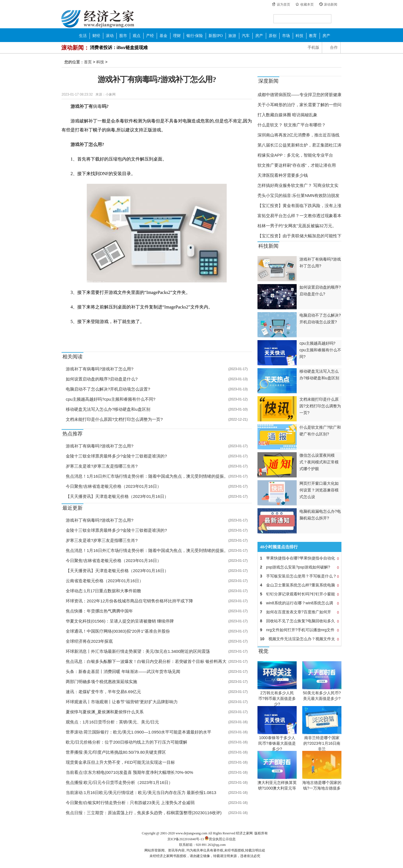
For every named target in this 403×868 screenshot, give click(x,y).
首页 (88, 62)
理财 (177, 36)
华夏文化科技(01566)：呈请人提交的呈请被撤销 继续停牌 (120, 621)
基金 (163, 36)
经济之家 (98, 18)
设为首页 (283, 4)
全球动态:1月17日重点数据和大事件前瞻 (103, 591)
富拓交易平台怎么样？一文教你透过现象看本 (299, 216)
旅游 (232, 36)
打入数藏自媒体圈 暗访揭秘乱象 (287, 115)
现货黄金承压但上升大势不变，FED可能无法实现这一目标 (120, 762)
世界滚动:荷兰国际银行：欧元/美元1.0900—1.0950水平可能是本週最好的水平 (139, 732)
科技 (299, 36)
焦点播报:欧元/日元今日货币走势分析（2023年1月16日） (119, 782)
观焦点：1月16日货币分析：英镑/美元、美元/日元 (112, 722)
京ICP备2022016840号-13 (186, 839)
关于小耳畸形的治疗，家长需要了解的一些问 (299, 105)
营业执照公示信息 (220, 839)
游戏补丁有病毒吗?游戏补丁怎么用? (100, 369)
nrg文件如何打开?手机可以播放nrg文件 (299, 630)
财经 (96, 36)
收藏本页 (307, 4)
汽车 (246, 36)
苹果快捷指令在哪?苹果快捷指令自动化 (299, 558)
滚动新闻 (331, 4)
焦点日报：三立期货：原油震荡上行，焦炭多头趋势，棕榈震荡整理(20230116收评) (144, 813)
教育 (313, 36)
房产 (259, 36)
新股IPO (216, 36)
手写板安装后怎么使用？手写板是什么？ (299, 576)
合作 (334, 47)
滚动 (110, 36)
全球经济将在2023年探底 (89, 641)
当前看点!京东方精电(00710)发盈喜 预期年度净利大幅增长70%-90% (129, 772)
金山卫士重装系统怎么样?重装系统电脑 (299, 585)
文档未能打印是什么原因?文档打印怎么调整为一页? (114, 419)
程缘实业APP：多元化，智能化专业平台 (295, 155)
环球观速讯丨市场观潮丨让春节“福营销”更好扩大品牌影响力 (122, 702)
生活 (83, 36)
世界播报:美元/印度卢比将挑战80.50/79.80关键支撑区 (116, 752)
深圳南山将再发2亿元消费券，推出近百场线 (298, 135)
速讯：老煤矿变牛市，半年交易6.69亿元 (103, 692)
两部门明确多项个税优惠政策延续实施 (101, 682)
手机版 (313, 47)
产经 (150, 36)
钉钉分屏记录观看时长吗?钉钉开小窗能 (299, 594)
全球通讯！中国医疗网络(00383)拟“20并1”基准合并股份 (118, 631)
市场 (286, 36)
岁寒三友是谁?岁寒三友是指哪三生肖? (102, 466)
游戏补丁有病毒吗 (104, 335)
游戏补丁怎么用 (130, 335)
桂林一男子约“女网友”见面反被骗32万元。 (297, 226)
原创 (273, 36)
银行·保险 (195, 36)
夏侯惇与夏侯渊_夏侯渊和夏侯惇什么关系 (105, 712)
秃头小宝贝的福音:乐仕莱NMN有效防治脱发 (298, 195)
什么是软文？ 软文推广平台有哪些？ (292, 125)
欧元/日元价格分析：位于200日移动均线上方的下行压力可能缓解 (126, 742)
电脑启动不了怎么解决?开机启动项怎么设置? (108, 389)
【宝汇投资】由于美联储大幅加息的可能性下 (299, 236)
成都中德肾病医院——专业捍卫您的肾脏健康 (299, 95)
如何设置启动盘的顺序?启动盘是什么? (102, 379)
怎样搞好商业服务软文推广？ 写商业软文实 (298, 185)
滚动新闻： (75, 48)
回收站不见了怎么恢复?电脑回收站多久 (299, 621)
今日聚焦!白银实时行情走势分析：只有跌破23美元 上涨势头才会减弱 (130, 803)
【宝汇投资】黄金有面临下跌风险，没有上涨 (299, 206)
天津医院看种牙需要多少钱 (283, 175)
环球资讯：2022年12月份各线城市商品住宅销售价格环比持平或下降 (129, 601)
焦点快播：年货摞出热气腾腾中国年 (99, 611)
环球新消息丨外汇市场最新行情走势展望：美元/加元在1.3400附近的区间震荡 (138, 651)
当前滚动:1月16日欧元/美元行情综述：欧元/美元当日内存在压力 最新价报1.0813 (141, 792)
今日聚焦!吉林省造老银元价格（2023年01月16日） (113, 486)
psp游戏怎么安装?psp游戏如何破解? (299, 567)
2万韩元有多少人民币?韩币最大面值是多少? (277, 698)
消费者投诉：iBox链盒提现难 (119, 47)
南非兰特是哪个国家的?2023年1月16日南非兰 (322, 743)
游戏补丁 (83, 335)
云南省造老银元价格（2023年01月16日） (105, 581)
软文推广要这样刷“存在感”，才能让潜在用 (297, 165)
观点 (137, 36)
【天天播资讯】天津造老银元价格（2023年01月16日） (117, 496)
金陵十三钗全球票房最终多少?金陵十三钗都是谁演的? (116, 456)
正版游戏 (149, 335)
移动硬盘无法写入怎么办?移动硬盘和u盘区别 (108, 409)
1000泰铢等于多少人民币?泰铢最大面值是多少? (277, 743)
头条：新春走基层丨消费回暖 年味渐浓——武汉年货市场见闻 (123, 671)
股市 (123, 36)
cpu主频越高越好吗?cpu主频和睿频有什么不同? (111, 399)
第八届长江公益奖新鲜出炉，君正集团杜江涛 (299, 145)
